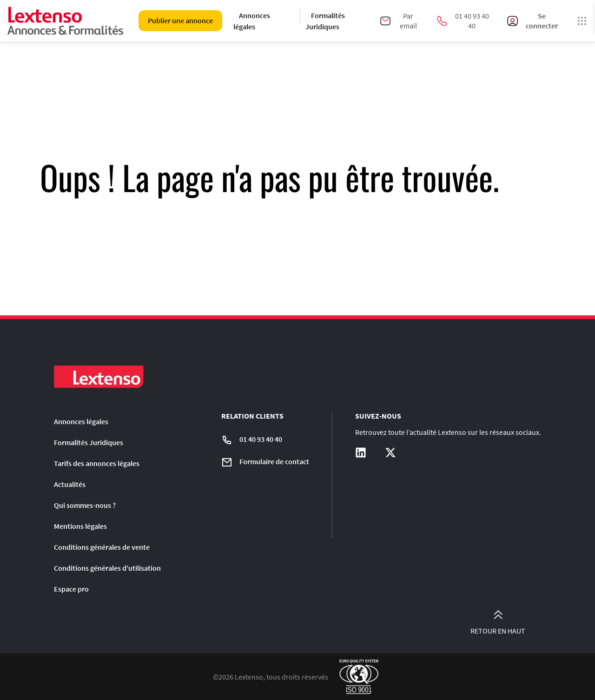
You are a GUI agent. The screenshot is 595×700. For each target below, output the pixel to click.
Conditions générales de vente (102, 547)
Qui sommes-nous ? (85, 505)
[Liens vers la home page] (66, 21)
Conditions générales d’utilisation (107, 568)
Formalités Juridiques (325, 21)
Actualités (70, 484)
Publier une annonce (180, 20)
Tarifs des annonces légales (97, 463)
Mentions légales (80, 526)
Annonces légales (252, 21)
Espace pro (71, 589)
